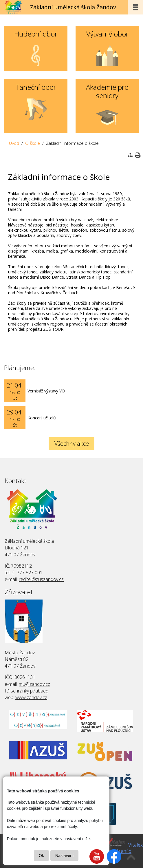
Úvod (14, 143)
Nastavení (64, 856)
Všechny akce (72, 444)
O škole (33, 143)
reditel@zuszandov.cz (41, 579)
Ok (41, 856)
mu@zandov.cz (34, 684)
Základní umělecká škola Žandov (73, 7)
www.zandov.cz (31, 697)
